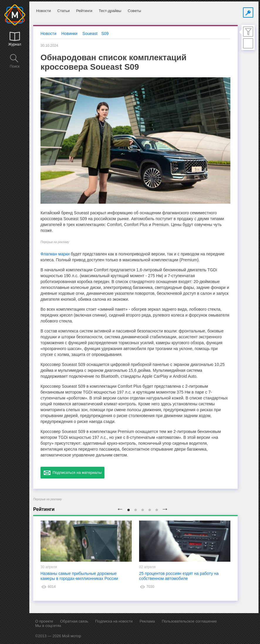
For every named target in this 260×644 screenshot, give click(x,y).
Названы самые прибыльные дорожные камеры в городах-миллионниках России (79, 576)
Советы (134, 11)
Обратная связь (74, 621)
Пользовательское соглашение (189, 621)
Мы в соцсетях (48, 626)
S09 (105, 34)
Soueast (90, 34)
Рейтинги (84, 11)
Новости (43, 11)
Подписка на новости (114, 621)
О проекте (44, 621)
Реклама (147, 621)
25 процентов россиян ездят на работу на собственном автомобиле (179, 576)
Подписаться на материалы (72, 473)
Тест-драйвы (110, 11)
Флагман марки (55, 254)
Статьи (63, 11)
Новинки (69, 34)
